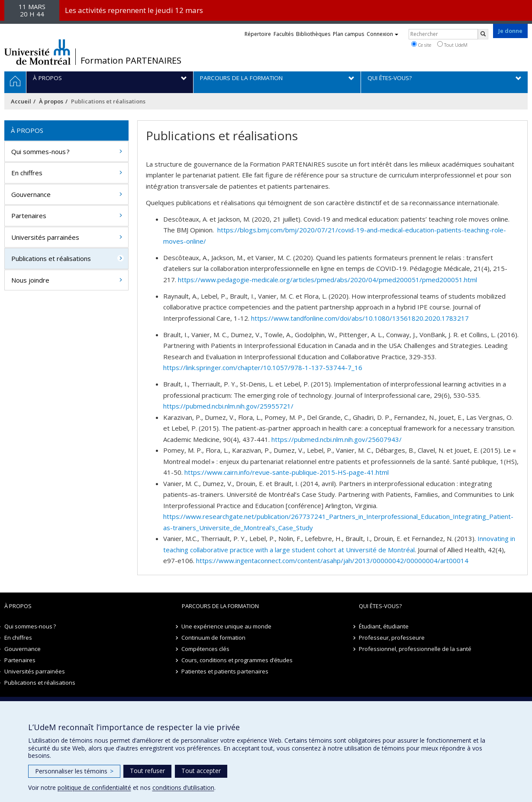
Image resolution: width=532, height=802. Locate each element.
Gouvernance (31, 194)
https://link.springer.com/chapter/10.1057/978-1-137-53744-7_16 (263, 367)
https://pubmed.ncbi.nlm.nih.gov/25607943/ (337, 439)
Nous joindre (30, 280)
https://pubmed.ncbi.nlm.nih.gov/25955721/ (228, 406)
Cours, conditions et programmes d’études (237, 660)
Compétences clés (206, 649)
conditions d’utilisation (183, 788)
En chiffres (27, 173)
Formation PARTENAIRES (131, 61)
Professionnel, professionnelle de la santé (415, 649)
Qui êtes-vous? (380, 606)
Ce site (421, 45)
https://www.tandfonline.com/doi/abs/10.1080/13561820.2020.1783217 (360, 318)
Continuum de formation (214, 638)
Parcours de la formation (220, 606)
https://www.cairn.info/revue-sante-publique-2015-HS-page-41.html (287, 472)
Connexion (382, 34)
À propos (51, 101)
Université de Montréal (37, 52)
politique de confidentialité (94, 788)
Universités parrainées (45, 237)
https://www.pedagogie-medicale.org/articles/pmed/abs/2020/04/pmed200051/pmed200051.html (327, 280)
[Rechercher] (483, 34)
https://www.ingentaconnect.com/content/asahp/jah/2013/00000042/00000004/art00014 (332, 560)
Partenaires (29, 216)
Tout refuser (147, 771)
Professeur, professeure (392, 638)
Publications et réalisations (51, 258)
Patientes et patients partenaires (225, 671)
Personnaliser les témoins (74, 771)
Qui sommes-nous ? (40, 151)
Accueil (21, 101)
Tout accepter (201, 771)
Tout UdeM (452, 45)
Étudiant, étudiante (384, 626)
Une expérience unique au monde (227, 626)
